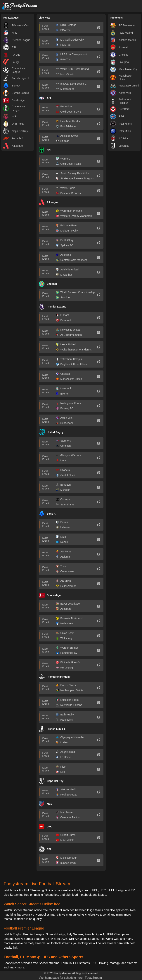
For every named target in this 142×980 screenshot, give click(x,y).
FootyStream (93, 978)
